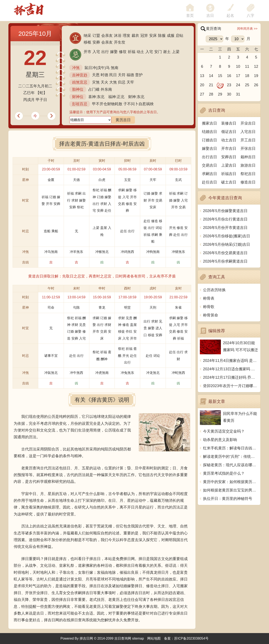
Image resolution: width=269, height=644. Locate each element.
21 (211, 85)
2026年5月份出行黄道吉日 (225, 219)
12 (256, 66)
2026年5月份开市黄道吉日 (225, 228)
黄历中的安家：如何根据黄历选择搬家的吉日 (231, 482)
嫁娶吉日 (210, 149)
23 (229, 85)
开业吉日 (248, 123)
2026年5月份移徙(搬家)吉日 (227, 236)
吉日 (210, 16)
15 (220, 76)
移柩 (87, 42)
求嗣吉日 (210, 174)
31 (238, 94)
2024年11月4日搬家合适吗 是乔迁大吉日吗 (231, 361)
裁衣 (135, 36)
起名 (230, 16)
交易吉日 (210, 165)
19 (256, 76)
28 (211, 94)
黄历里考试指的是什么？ (224, 473)
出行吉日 (210, 157)
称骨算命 (211, 315)
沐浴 (118, 36)
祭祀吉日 (248, 174)
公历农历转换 (214, 290)
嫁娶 (114, 52)
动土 (140, 52)
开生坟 (120, 42)
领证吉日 (229, 132)
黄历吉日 (123, 120)
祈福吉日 (229, 174)
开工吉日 (248, 140)
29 (220, 94)
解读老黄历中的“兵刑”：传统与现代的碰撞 (231, 457)
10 (238, 66)
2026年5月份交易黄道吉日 (225, 253)
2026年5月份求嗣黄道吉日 (225, 261)
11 (247, 66)
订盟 (96, 36)
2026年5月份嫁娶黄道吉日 (225, 211)
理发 (127, 36)
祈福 (132, 52)
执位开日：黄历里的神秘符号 (228, 499)
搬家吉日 (210, 123)
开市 (87, 52)
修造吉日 (248, 182)
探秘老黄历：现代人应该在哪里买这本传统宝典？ (231, 465)
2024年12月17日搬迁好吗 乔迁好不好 (231, 377)
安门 (158, 52)
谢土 (167, 52)
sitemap (138, 638)
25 (247, 85)
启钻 (179, 36)
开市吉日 (229, 149)
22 (220, 85)
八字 (251, 16)
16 (229, 76)
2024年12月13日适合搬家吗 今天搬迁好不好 (231, 369)
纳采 (87, 36)
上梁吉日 (229, 165)
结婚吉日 (210, 132)
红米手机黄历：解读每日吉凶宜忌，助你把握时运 (231, 448)
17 (238, 76)
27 (202, 94)
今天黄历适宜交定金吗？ (224, 431)
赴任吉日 (210, 182)
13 (202, 76)
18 (247, 76)
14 (211, 76)
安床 (153, 36)
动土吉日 (229, 140)
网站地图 (154, 638)
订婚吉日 (210, 140)
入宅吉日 (248, 132)
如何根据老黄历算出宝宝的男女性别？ (231, 490)
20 (202, 85)
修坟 (123, 52)
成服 (171, 36)
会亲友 (107, 36)
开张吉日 (248, 149)
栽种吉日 (248, 157)
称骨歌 (209, 307)
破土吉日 (229, 182)
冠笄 (144, 36)
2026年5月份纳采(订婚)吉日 (227, 244)
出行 (105, 52)
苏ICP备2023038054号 (191, 638)
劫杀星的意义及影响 (220, 440)
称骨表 (209, 298)
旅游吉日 (248, 165)
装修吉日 (229, 123)
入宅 (96, 52)
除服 (162, 36)
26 (256, 85)
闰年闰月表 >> (247, 29)
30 (229, 94)
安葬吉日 (229, 157)
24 (238, 85)
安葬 (96, 42)
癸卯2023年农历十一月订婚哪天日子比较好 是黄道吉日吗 (231, 386)
